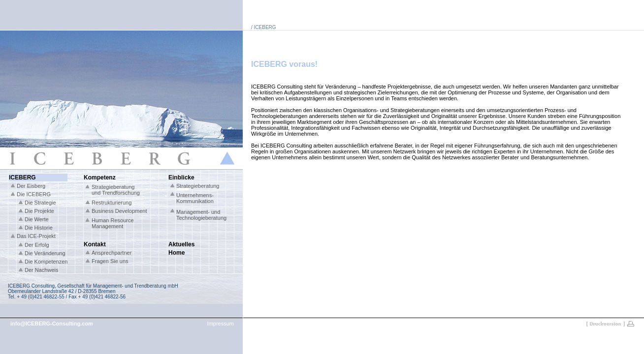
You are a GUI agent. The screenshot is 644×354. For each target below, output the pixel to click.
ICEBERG (22, 177)
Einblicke (181, 177)
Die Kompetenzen (46, 262)
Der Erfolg (37, 245)
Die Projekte (39, 211)
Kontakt (95, 244)
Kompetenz (100, 177)
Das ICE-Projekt (36, 236)
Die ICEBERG (34, 194)
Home (177, 253)
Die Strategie (40, 203)
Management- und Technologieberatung (201, 215)
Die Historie (39, 228)
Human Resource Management (113, 223)
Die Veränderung (45, 253)
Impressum (221, 324)
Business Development (119, 211)
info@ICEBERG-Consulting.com (52, 324)
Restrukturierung (112, 203)
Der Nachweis (41, 270)
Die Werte (37, 219)
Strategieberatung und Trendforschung (116, 190)
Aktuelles (181, 244)
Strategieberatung (198, 186)
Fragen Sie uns (110, 261)
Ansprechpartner (112, 253)
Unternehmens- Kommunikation (195, 198)
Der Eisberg (31, 186)
